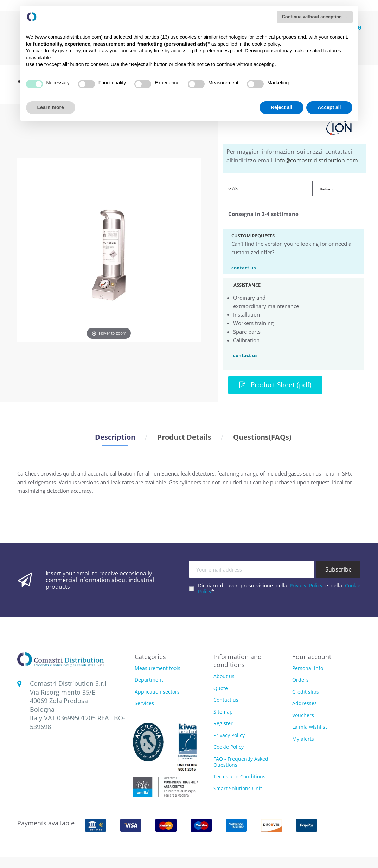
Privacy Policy (306, 585)
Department (149, 680)
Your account (312, 657)
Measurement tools (158, 668)
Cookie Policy (229, 747)
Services (144, 704)
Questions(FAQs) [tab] (262, 437)
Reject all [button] (281, 107)
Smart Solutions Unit (238, 788)
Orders (300, 680)
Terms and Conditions (239, 776)
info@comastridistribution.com (316, 160)
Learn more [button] (51, 107)
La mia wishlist (310, 727)
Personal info (308, 668)
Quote (221, 688)
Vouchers (303, 715)
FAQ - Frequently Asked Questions (241, 762)
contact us (244, 267)
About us (224, 676)
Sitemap (223, 712)
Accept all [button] (329, 107)
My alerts (303, 739)
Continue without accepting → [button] (315, 17)
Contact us (226, 700)
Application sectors (157, 692)
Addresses (305, 703)
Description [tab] (115, 437)
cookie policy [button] (266, 44)
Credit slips (306, 692)
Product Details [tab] (184, 437)
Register (223, 723)
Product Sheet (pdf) (276, 385)
